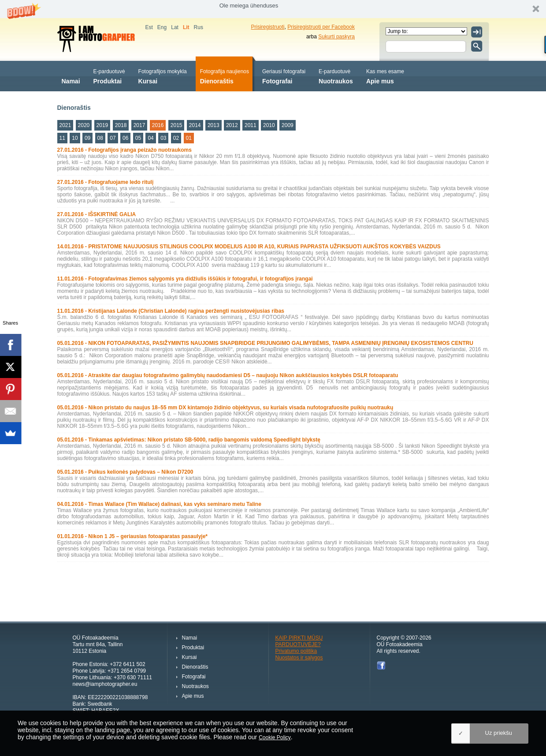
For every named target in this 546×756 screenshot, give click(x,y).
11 (62, 138)
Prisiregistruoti (268, 27)
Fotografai (284, 76)
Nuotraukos (336, 76)
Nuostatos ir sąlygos (299, 658)
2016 (158, 125)
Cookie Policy (275, 737)
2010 (269, 125)
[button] (273, 9)
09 (87, 138)
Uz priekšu (499, 733)
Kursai (163, 76)
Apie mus (385, 76)
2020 (84, 125)
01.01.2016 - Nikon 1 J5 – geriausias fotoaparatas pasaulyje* (133, 536)
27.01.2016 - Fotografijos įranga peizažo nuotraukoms (124, 150)
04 (150, 138)
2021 (65, 125)
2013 (214, 125)
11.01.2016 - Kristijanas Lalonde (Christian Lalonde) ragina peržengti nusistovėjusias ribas (171, 311)
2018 (121, 125)
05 (138, 138)
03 (163, 138)
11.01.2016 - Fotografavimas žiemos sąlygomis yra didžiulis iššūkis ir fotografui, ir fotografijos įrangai (185, 279)
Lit (186, 27)
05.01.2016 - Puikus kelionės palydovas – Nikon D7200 (125, 472)
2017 (139, 125)
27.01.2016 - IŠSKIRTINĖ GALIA (97, 214)
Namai (71, 76)
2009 (288, 125)
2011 (251, 125)
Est (149, 27)
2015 (176, 125)
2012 (232, 125)
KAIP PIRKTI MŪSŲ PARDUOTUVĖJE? (299, 641)
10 (75, 138)
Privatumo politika (296, 651)
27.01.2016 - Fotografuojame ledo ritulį (106, 182)
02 (176, 138)
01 (189, 138)
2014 (195, 125)
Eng (162, 27)
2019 (102, 125)
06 (125, 138)
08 (100, 138)
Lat (175, 27)
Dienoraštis (225, 76)
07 (113, 138)
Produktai (109, 76)
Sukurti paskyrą (336, 37)
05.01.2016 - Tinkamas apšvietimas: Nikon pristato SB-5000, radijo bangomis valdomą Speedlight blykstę (189, 440)
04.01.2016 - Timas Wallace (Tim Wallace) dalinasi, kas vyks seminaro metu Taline (159, 504)
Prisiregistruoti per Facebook (321, 27)
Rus (199, 27)
